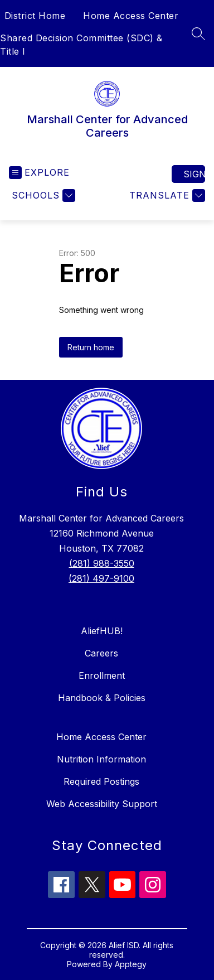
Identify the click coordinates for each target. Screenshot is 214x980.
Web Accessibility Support (102, 804)
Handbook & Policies (102, 698)
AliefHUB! (102, 631)
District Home (35, 16)
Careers (101, 653)
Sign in (194, 174)
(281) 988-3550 (102, 563)
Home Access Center (131, 16)
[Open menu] (39, 173)
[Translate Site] (166, 195)
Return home (91, 347)
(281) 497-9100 (101, 578)
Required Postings (101, 781)
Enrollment (102, 675)
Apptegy (131, 964)
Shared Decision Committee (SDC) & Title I (81, 45)
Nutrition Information (101, 759)
